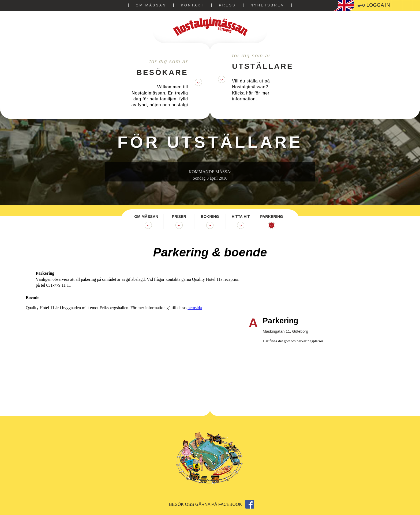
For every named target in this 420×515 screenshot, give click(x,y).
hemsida (236, 289)
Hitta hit (241, 217)
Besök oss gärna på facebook (211, 504)
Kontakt (192, 5)
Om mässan (151, 5)
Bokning (210, 217)
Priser (179, 217)
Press (227, 5)
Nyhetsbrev (267, 5)
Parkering (271, 217)
